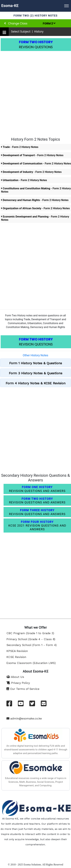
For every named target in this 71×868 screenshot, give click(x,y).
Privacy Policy (18, 683)
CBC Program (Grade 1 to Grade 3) (30, 633)
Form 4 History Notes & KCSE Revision (36, 383)
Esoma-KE (10, 6)
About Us (15, 677)
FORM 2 (49, 23)
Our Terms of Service (23, 689)
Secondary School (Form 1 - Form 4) (32, 645)
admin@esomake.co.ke (24, 718)
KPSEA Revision (17, 651)
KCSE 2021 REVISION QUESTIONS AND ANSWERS (37, 526)
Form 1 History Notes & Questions (36, 363)
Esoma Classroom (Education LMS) (31, 663)
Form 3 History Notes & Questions (36, 373)
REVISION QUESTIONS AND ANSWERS (37, 489)
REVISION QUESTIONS (36, 45)
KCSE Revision (16, 657)
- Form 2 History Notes (20, 147)
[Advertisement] (35, 92)
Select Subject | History (27, 32)
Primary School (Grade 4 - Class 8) (31, 639)
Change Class (16, 23)
